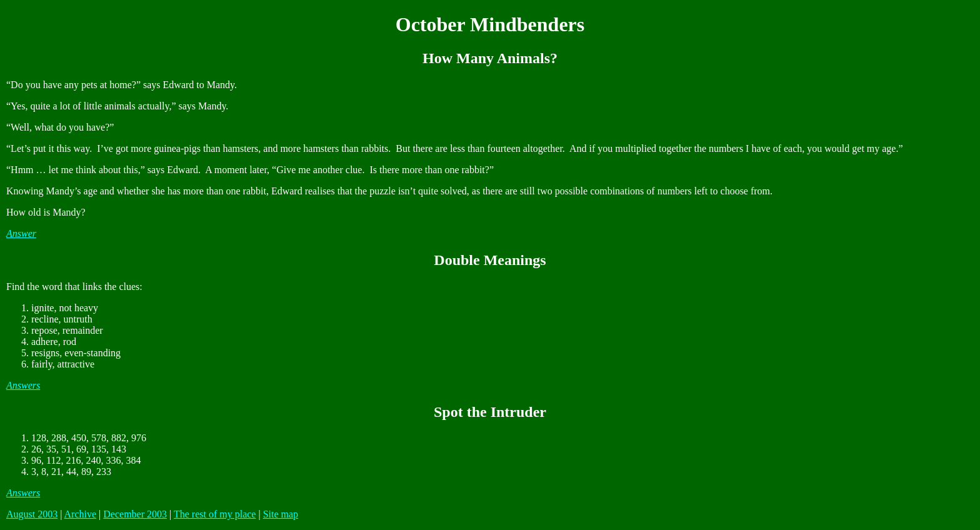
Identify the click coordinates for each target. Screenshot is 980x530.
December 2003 (135, 514)
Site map (281, 514)
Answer (21, 233)
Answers (23, 385)
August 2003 (32, 514)
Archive (81, 514)
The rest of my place (215, 514)
